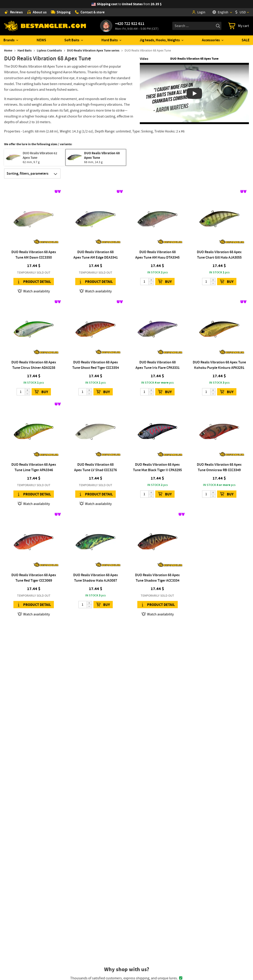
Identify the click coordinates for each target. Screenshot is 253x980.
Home (8, 50)
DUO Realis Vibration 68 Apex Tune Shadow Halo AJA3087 (96, 578)
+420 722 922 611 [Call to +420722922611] (130, 24)
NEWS (41, 40)
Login (198, 12)
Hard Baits (110, 40)
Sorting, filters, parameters (33, 174)
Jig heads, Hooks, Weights (160, 40)
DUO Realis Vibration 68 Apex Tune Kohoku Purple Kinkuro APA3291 (219, 365)
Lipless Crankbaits (49, 50)
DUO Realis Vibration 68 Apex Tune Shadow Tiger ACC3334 (157, 578)
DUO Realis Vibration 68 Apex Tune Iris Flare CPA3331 (158, 365)
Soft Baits (72, 40)
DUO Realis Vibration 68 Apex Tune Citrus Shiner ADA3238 (34, 365)
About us (37, 12)
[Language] (222, 12)
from (129, 4)
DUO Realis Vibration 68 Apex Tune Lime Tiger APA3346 (34, 467)
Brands (9, 40)
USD (240, 12)
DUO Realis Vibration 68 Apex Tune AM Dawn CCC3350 (34, 255)
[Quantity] (147, 282)
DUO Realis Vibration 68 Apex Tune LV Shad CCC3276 (95, 467)
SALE (246, 40)
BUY (165, 282)
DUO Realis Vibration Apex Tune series (93, 50)
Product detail (34, 282)
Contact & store (90, 12)
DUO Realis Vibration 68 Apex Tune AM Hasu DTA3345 (157, 255)
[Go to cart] (239, 26)
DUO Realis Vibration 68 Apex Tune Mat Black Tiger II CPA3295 (157, 467)
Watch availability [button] (34, 291)
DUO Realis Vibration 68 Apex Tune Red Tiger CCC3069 (34, 578)
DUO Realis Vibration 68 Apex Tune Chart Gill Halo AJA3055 (219, 255)
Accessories (211, 40)
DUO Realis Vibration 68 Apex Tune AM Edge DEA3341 (96, 255)
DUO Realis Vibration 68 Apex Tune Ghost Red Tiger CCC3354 (96, 365)
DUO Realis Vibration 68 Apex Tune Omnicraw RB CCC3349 (219, 467)
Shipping (61, 12)
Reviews (13, 12)
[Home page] (45, 26)
